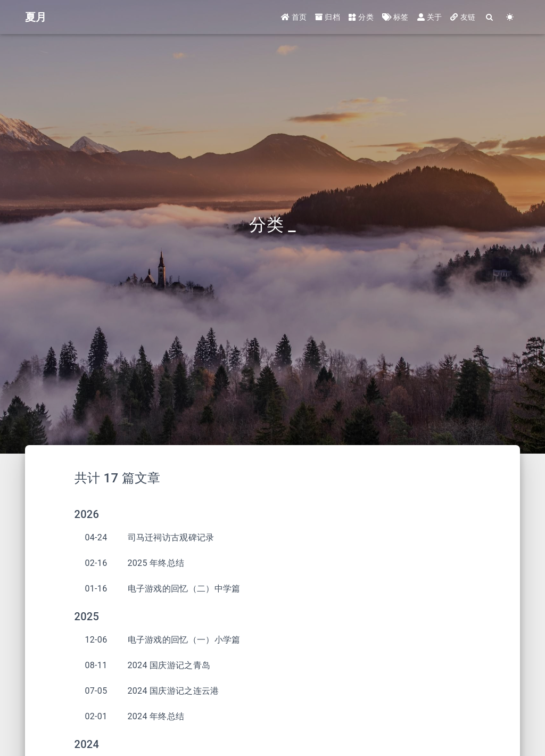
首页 (294, 17)
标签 (395, 17)
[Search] (490, 17)
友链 (463, 17)
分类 (361, 17)
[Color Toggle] (510, 17)
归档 (328, 17)
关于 (430, 17)
